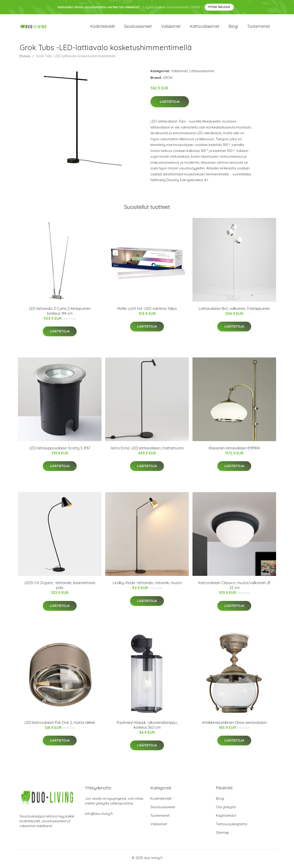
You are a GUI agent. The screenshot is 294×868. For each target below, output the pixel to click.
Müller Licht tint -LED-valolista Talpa (147, 311)
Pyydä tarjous (219, 7)
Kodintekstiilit (103, 27)
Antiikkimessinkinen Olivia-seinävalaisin (234, 725)
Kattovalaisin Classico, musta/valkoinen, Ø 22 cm (234, 588)
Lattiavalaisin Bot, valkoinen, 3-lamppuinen (234, 311)
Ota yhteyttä (226, 809)
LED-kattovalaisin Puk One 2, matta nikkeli (60, 725)
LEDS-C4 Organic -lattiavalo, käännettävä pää (60, 588)
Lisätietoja (170, 104)
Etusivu (25, 58)
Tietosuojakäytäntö (232, 826)
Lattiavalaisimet (202, 73)
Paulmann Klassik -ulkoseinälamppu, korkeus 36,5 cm (147, 727)
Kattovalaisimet (205, 27)
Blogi (233, 27)
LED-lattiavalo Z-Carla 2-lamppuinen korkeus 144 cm (60, 313)
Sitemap (222, 835)
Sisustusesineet (138, 27)
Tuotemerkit (259, 27)
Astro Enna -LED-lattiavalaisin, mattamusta (147, 450)
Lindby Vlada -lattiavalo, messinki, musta (147, 585)
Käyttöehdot (226, 818)
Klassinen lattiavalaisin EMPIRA (234, 450)
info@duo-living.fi (99, 816)
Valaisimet (171, 27)
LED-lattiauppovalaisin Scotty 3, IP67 (60, 450)
